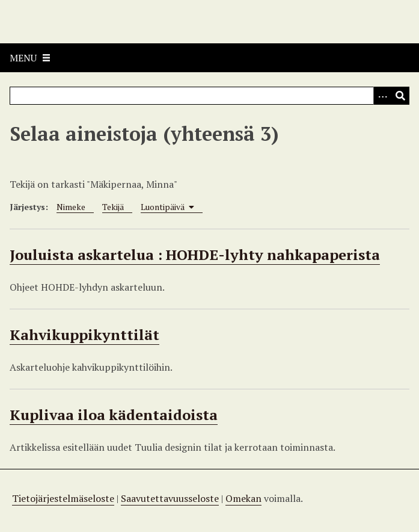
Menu (23, 58)
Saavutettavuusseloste (170, 498)
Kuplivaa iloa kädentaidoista (114, 415)
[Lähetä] (400, 96)
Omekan (243, 498)
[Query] (210, 96)
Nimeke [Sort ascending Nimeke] (71, 207)
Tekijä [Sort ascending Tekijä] (113, 207)
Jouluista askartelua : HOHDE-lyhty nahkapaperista (195, 255)
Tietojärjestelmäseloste (63, 498)
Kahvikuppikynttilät (84, 335)
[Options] (382, 96)
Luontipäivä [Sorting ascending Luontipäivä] (167, 207)
